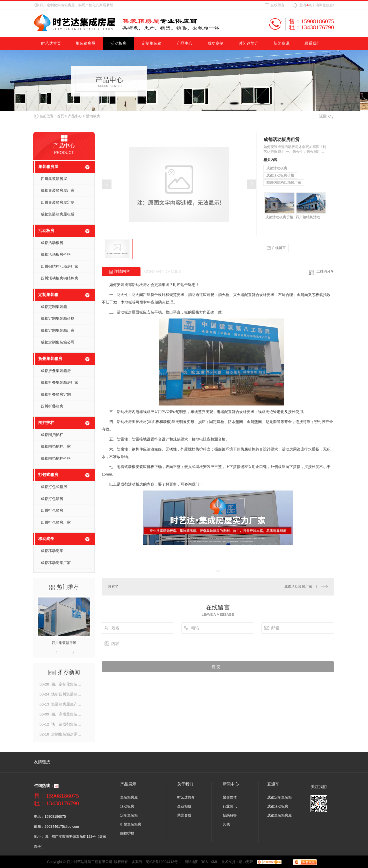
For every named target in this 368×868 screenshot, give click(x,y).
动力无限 (246, 862)
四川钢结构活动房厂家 (284, 182)
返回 (326, 116)
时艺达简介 (248, 43)
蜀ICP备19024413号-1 (163, 862)
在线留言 (277, 5)
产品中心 (184, 43)
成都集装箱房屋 (279, 815)
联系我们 (312, 43)
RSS (205, 862)
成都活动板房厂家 (298, 586)
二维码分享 (325, 271)
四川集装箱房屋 (64, 643)
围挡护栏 (46, 423)
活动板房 (118, 43)
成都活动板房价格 (280, 175)
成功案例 (215, 43)
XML (214, 862)
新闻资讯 (281, 43)
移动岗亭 (46, 539)
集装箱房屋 (85, 43)
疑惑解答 (230, 815)
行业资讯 (230, 806)
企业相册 (184, 806)
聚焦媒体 (230, 797)
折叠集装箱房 (50, 359)
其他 (226, 824)
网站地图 (191, 862)
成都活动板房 (277, 168)
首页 (60, 116)
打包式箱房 (48, 475)
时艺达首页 (51, 43)
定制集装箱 (151, 43)
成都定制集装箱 (279, 797)
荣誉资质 (184, 815)
